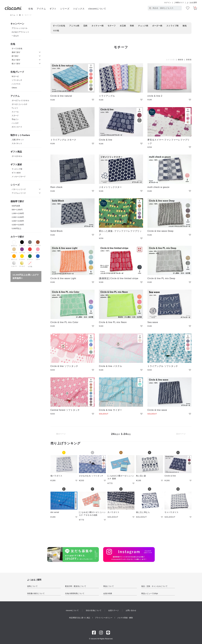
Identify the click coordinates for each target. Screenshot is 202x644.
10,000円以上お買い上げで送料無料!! (26, 277)
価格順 (181, 60)
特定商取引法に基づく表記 (80, 618)
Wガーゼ (15, 76)
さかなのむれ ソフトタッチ (91, 476)
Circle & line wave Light (63, 278)
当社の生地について (94, 610)
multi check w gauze (158, 187)
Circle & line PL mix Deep (161, 278)
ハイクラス (16, 84)
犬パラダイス (113, 512)
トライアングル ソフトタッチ (163, 366)
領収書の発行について (36, 593)
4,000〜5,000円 (18, 225)
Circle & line (106, 140)
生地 (31, 9)
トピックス (79, 9)
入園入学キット (18, 140)
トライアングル (107, 96)
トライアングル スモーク (63, 140)
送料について (32, 586)
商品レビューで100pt (150, 593)
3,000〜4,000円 (18, 221)
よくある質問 (192, 3)
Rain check (57, 187)
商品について (109, 586)
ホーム (13, 15)
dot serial (55, 512)
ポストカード (17, 127)
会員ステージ (113, 610)
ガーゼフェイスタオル (20, 100)
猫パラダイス (56, 476)
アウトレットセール (20, 28)
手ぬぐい (15, 119)
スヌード (15, 116)
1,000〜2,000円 (18, 213)
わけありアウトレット (20, 32)
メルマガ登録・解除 (125, 618)
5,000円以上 (17, 228)
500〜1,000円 (17, 210)
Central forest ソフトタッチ (65, 410)
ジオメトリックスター (110, 187)
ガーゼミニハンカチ (20, 104)
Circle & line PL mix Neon (113, 322)
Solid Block (57, 231)
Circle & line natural (61, 96)
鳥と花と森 (141, 476)
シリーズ (65, 9)
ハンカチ (15, 123)
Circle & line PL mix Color (64, 322)
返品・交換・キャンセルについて (154, 586)
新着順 (189, 60)
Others (14, 88)
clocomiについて (97, 9)
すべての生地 (17, 49)
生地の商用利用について (75, 593)
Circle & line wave (157, 410)
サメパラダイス (171, 512)
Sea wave (153, 322)
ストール (15, 112)
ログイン (168, 3)
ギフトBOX (16, 173)
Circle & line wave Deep (160, 231)
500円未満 (16, 206)
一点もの (15, 36)
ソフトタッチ (17, 80)
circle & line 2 (155, 96)
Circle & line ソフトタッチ (64, 366)
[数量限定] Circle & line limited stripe (119, 278)
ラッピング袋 (17, 169)
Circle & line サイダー (111, 410)
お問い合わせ (131, 610)
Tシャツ (15, 108)
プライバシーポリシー (104, 618)
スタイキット (17, 143)
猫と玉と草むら (143, 512)
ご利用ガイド (179, 3)
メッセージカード (19, 177)
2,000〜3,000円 (18, 217)
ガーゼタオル (17, 156)
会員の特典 (108, 593)
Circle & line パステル (111, 366)
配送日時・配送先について (76, 586)
